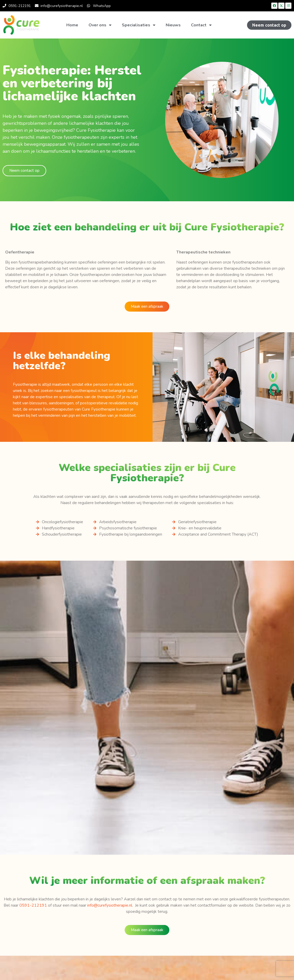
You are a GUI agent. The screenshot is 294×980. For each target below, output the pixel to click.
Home (72, 25)
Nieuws (173, 25)
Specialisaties (139, 25)
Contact (201, 25)
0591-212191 (33, 905)
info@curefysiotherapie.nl (110, 905)
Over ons (100, 25)
